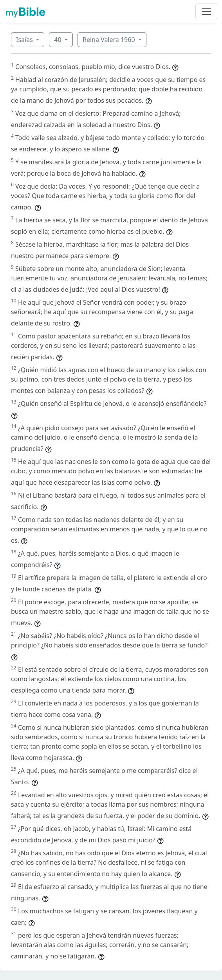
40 (58, 40)
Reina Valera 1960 (110, 40)
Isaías (25, 40)
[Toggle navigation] (206, 11)
